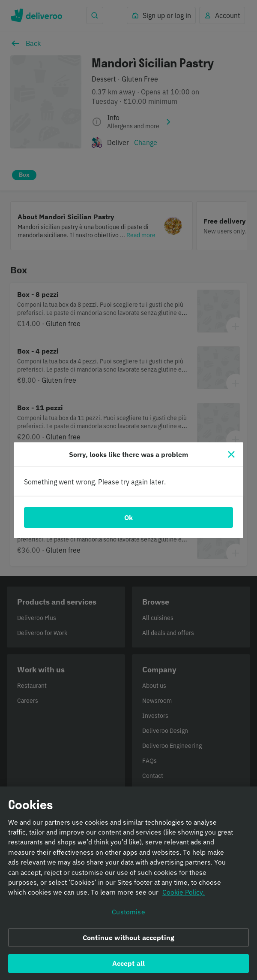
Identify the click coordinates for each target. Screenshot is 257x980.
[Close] (231, 454)
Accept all (129, 967)
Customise (128, 915)
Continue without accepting (128, 941)
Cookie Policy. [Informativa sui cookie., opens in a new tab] (184, 896)
